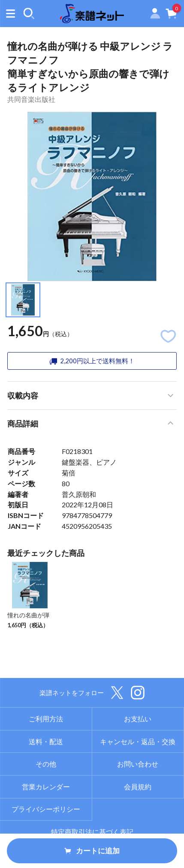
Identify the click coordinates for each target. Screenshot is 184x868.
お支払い (138, 719)
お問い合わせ (138, 764)
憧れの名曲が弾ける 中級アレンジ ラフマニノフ (29, 623)
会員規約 (138, 787)
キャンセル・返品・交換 (138, 741)
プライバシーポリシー (46, 809)
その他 (46, 764)
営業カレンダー (46, 787)
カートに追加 (92, 851)
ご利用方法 (46, 719)
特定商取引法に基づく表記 (92, 832)
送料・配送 (46, 741)
